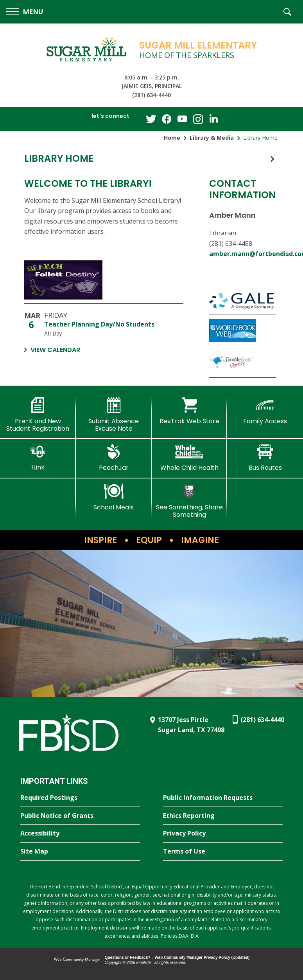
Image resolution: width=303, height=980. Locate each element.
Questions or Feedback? (128, 957)
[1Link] (38, 458)
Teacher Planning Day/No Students (99, 324)
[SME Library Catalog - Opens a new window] (104, 282)
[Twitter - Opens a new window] (151, 119)
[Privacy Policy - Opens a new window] (223, 834)
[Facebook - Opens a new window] (167, 119)
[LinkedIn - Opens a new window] (213, 118)
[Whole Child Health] (190, 458)
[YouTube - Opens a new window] (182, 119)
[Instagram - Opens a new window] (198, 119)
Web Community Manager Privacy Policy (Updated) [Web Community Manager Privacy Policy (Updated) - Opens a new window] (202, 957)
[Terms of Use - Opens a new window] (223, 852)
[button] (24, 12)
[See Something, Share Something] (190, 501)
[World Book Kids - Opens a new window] (243, 330)
